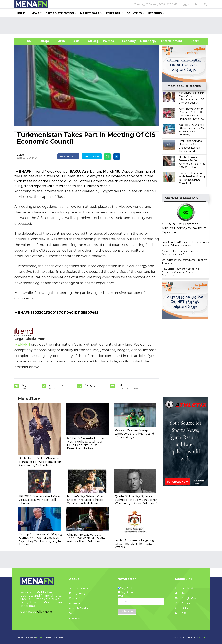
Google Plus (186, 598)
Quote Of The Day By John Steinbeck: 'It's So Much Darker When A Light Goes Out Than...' (136, 500)
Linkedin (183, 608)
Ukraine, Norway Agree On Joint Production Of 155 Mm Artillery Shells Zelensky (86, 538)
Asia (76, 41)
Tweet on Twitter (92, 156)
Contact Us (76, 598)
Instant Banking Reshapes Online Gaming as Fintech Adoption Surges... (186, 243)
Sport (193, 41)
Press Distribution (60, 13)
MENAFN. (41, 637)
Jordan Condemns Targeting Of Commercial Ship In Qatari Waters (135, 544)
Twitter (183, 593)
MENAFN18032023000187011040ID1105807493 (56, 313)
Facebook (184, 588)
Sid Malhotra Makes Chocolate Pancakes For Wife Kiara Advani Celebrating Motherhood (40, 462)
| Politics (108, 41)
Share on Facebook (68, 156)
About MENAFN (79, 608)
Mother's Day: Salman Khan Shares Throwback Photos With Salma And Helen (86, 500)
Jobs (72, 614)
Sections (155, 13)
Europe (45, 41)
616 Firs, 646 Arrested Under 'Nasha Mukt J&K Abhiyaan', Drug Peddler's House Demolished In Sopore (86, 443)
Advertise (75, 603)
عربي (186, 4)
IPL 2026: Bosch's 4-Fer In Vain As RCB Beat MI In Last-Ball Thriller (40, 500)
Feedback (75, 619)
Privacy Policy (77, 593)
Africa (92, 41)
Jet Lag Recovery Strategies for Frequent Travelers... (185, 261)
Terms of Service (79, 588)
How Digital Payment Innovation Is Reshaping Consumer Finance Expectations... (180, 272)
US (25, 41)
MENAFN (24, 171)
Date (20, 155)
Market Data (90, 13)
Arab (62, 41)
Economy (129, 41)
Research (113, 13)
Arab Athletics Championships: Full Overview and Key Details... (180, 252)
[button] (196, 4)
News (35, 13)
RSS (181, 614)
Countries (134, 13)
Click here (45, 612)
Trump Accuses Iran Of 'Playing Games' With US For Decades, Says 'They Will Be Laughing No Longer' (41, 539)
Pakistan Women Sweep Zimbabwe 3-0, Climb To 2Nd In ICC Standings (136, 434)
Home (21, 13)
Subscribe (127, 611)
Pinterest (184, 603)
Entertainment (166, 41)
